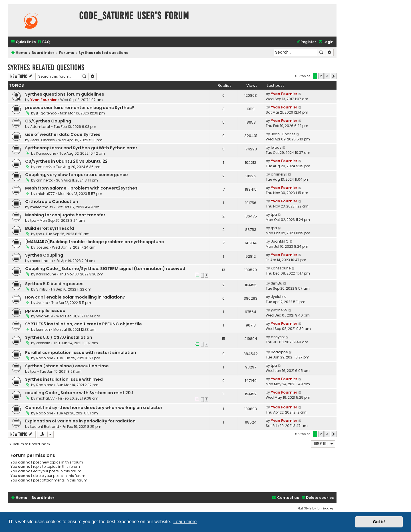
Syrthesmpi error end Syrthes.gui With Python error (81, 148)
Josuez (42, 247)
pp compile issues (45, 311)
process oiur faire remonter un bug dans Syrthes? (80, 108)
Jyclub (42, 303)
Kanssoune (46, 153)
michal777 (46, 194)
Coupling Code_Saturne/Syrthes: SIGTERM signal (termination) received (105, 269)
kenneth (43, 330)
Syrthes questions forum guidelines (65, 94)
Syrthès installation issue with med (64, 379)
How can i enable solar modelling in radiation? (75, 297)
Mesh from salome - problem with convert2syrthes (81, 188)
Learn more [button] (185, 522)
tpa (33, 220)
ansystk (43, 343)
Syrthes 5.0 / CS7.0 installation (59, 337)
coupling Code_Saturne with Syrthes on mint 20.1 (79, 393)
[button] (334, 76)
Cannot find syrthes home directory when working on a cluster (94, 408)
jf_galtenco (46, 113)
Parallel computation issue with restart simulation (81, 352)
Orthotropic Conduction (52, 201)
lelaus (276, 147)
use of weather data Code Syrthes (63, 134)
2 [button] (321, 76)
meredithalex (42, 207)
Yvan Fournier (44, 100)
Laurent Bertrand (45, 427)
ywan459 (45, 316)
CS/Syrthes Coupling (48, 121)
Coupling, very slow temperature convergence (76, 175)
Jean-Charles (43, 140)
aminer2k (44, 167)
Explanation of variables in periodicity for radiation (80, 421)
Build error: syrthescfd (50, 228)
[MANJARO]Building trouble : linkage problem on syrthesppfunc (94, 242)
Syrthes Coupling (44, 255)
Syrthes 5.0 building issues (54, 284)
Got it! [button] (379, 522)
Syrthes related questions (46, 67)
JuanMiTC (280, 241)
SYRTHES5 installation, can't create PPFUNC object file (83, 324)
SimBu (42, 289)
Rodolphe (45, 358)
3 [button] (327, 76)
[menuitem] (43, 42)
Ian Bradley (325, 508)
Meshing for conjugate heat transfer (65, 215)
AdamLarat (40, 127)
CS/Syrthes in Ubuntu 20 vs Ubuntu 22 (66, 161)
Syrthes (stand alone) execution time (67, 366)
